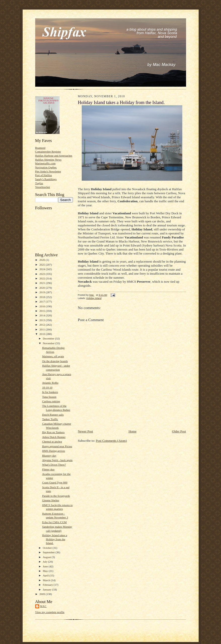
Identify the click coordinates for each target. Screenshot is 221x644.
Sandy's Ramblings (46, 179)
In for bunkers (50, 392)
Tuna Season (49, 397)
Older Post (179, 431)
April (46, 575)
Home (132, 431)
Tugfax (39, 183)
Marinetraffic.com (45, 163)
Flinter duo (48, 469)
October (48, 548)
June (46, 566)
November (49, 343)
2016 (43, 306)
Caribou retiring (51, 401)
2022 (43, 278)
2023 (43, 274)
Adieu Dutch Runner (54, 437)
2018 (43, 297)
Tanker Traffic (50, 419)
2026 (43, 260)
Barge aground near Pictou (57, 446)
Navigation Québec (46, 167)
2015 (43, 311)
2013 (43, 320)
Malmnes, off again (53, 356)
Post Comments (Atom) (111, 441)
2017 (43, 302)
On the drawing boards (55, 361)
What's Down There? (54, 465)
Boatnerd (40, 148)
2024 (43, 269)
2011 (43, 329)
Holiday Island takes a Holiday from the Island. (55, 539)
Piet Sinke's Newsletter (48, 171)
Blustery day (49, 456)
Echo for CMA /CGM (54, 522)
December (49, 338)
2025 (43, 265)
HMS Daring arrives (53, 451)
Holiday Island (94, 298)
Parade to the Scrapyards (56, 496)
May (46, 571)
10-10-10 (47, 387)
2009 (43, 594)
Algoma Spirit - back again (57, 460)
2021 (43, 283)
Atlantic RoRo (50, 383)
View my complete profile (50, 612)
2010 (43, 334)
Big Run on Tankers (53, 432)
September (49, 552)
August (47, 557)
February (48, 585)
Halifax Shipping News (48, 160)
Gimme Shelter (51, 500)
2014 (43, 315)
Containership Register (48, 152)
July (45, 562)
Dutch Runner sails (53, 415)
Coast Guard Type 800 (55, 482)
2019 (43, 292)
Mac (43, 606)
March (47, 580)
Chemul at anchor (52, 441)
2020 (43, 288)
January (48, 589)
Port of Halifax (44, 175)
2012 (43, 325)
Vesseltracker (43, 187)
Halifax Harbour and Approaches (54, 156)
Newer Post (85, 431)
